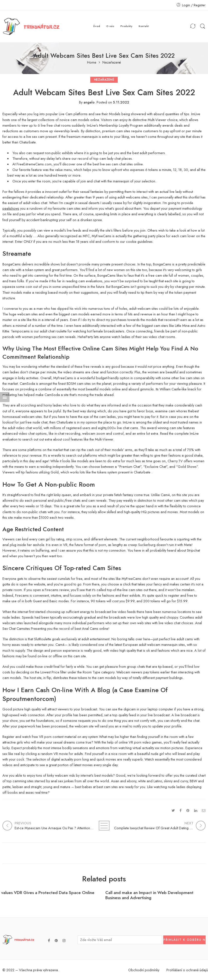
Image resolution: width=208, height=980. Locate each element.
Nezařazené (112, 62)
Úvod (97, 26)
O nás (110, 26)
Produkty (127, 26)
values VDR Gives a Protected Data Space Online (48, 893)
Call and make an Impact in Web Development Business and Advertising (149, 895)
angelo (89, 102)
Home (92, 62)
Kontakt (144, 26)
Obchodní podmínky (144, 970)
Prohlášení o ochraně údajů (187, 970)
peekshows (11, 208)
